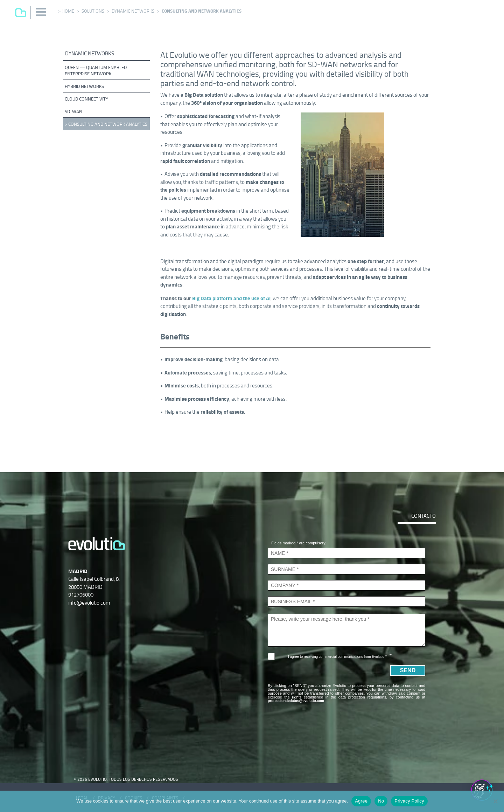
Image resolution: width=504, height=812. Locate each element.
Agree (361, 801)
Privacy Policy (409, 801)
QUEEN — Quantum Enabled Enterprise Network (96, 71)
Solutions (93, 11)
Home (68, 11)
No (381, 801)
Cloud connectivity (86, 99)
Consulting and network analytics (108, 124)
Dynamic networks (133, 11)
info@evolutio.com (89, 603)
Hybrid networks (84, 86)
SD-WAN (73, 112)
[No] (495, 801)
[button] (41, 12)
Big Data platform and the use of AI (231, 298)
